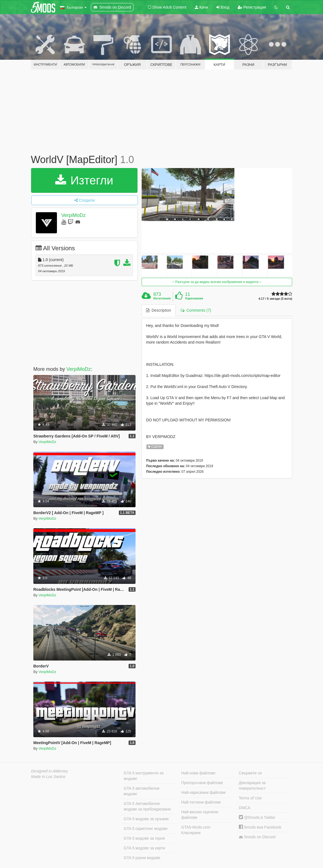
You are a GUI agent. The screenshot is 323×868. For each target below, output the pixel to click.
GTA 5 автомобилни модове (141, 791)
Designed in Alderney (50, 771)
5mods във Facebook (260, 827)
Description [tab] (159, 310)
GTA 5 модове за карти (144, 848)
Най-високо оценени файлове (200, 815)
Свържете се (250, 773)
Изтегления (162, 298)
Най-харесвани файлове (204, 792)
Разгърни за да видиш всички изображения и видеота (217, 282)
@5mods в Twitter (257, 817)
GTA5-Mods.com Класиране (196, 830)
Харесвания (194, 298)
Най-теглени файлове (201, 802)
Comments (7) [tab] (196, 310)
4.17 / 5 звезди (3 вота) (275, 299)
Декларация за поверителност (252, 786)
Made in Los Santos (48, 777)
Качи (201, 7)
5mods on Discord (257, 837)
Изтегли (84, 180)
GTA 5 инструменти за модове (143, 776)
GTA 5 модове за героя (144, 838)
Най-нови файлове (198, 773)
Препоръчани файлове (202, 783)
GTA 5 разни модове (142, 858)
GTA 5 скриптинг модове (146, 829)
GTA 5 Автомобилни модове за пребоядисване (147, 806)
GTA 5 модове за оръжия (146, 819)
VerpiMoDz (73, 215)
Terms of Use (250, 798)
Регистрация (252, 7)
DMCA (245, 808)
